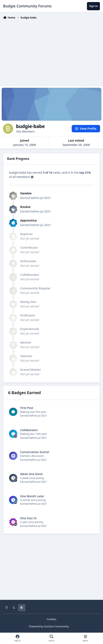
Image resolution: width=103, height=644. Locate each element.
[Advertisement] (53, 52)
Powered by (49, 626)
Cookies (51, 619)
